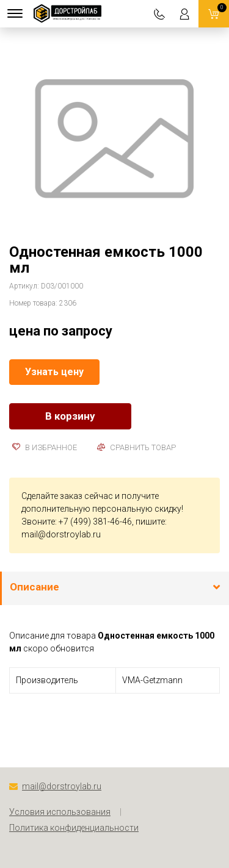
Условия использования (60, 812)
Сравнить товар (136, 447)
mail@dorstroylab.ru (61, 534)
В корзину (70, 416)
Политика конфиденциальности (74, 828)
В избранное (45, 447)
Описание (35, 587)
